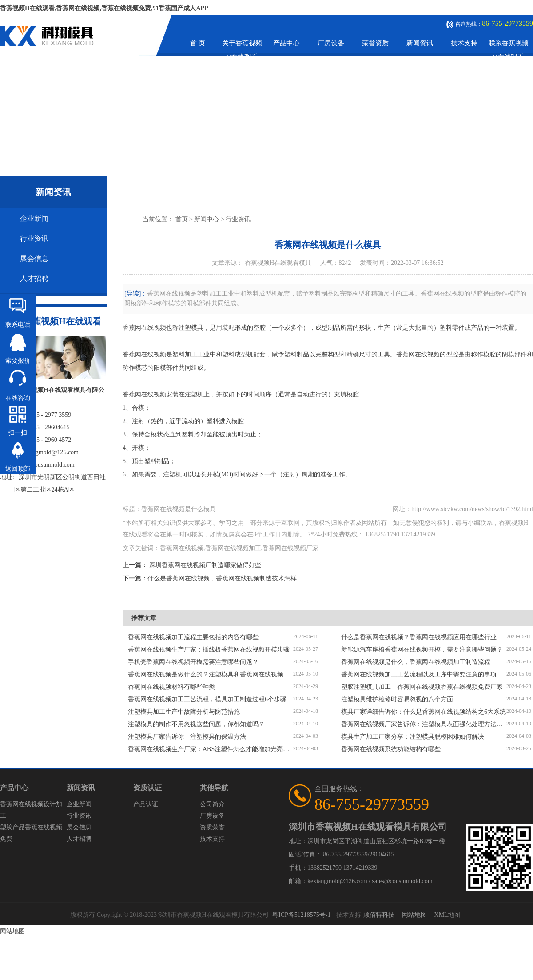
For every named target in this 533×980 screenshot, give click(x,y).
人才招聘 (34, 278)
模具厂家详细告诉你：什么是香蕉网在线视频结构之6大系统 (424, 712)
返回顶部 (18, 469)
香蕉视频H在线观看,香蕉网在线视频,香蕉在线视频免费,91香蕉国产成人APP (104, 8)
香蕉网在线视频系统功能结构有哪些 (391, 749)
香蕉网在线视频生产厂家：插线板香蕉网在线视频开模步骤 (209, 650)
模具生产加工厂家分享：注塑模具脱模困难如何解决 (413, 737)
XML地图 (447, 915)
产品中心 (286, 43)
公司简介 (212, 804)
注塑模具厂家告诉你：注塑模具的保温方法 (187, 737)
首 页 (198, 43)
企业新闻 (34, 218)
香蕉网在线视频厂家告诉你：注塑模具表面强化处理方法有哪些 (424, 724)
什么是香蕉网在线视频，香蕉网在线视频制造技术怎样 (222, 578)
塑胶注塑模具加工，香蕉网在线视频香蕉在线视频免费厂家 (422, 687)
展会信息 (34, 258)
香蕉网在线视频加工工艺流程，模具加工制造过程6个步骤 (207, 699)
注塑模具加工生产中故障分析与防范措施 (184, 712)
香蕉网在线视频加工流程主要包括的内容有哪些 (193, 637)
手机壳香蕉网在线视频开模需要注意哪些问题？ (193, 662)
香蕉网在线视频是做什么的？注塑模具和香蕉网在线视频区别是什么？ (211, 674)
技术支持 (464, 43)
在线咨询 (18, 398)
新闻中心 (207, 219)
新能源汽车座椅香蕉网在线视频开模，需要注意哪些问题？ (422, 650)
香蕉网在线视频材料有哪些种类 (171, 687)
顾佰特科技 (379, 915)
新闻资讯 (420, 43)
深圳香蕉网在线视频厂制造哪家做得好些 (205, 565)
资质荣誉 (212, 827)
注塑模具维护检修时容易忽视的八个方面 (397, 699)
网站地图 (414, 915)
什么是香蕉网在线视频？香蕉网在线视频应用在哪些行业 (419, 637)
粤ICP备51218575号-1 (301, 915)
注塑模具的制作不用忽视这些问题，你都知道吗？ (196, 724)
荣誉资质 (375, 43)
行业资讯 (34, 238)
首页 (182, 219)
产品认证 (146, 804)
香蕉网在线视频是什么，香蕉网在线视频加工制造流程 (416, 662)
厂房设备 (331, 43)
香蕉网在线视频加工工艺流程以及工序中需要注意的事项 (419, 674)
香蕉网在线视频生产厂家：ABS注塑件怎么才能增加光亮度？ (211, 749)
